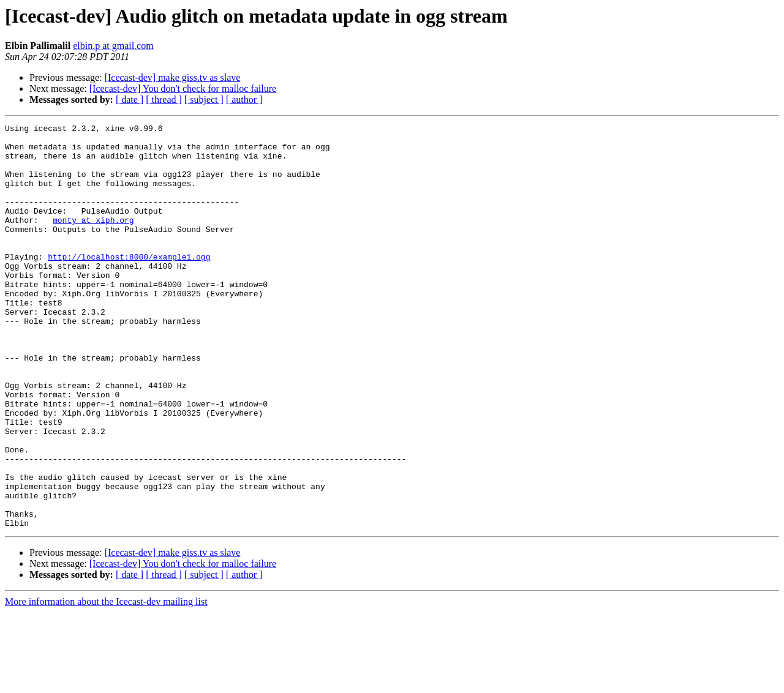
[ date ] (130, 99)
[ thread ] (164, 99)
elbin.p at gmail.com (113, 46)
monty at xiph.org (93, 240)
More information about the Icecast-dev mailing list (106, 682)
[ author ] (244, 99)
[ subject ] (204, 99)
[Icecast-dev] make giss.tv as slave (173, 77)
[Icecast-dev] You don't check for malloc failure (183, 88)
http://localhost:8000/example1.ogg (129, 284)
